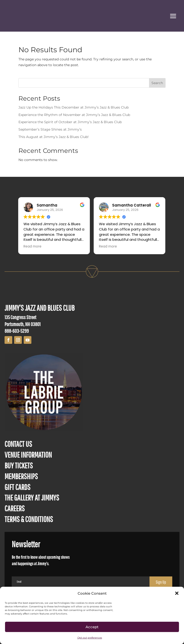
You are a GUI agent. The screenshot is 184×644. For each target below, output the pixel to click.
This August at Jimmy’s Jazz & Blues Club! (54, 137)
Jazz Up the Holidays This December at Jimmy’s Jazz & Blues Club (74, 107)
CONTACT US (18, 444)
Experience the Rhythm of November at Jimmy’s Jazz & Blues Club (74, 115)
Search (157, 83)
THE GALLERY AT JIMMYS (32, 497)
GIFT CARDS (17, 487)
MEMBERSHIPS (21, 476)
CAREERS (15, 508)
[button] (177, 593)
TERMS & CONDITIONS (29, 519)
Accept (92, 627)
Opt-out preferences (90, 638)
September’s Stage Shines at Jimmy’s (50, 129)
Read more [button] (33, 247)
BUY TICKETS (19, 465)
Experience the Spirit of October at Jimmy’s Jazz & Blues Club (70, 122)
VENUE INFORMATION (28, 455)
